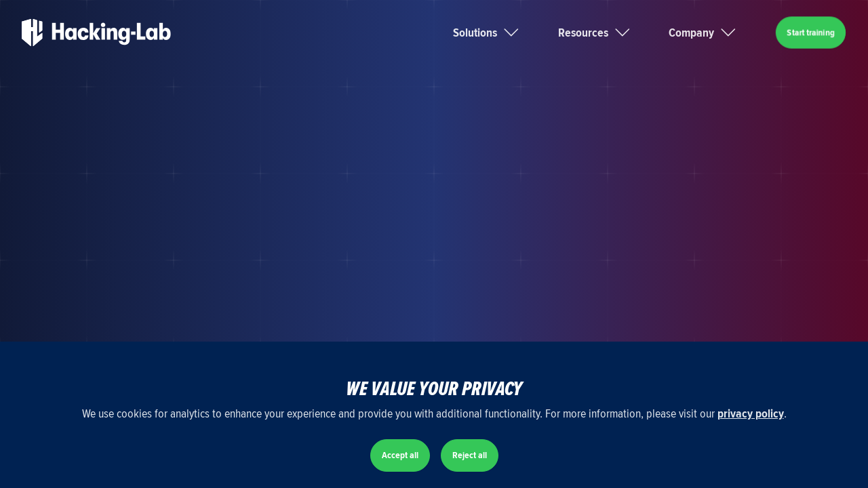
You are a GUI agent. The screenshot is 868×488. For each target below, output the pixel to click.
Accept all (400, 455)
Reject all (470, 455)
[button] (503, 33)
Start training (811, 32)
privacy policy (751, 413)
